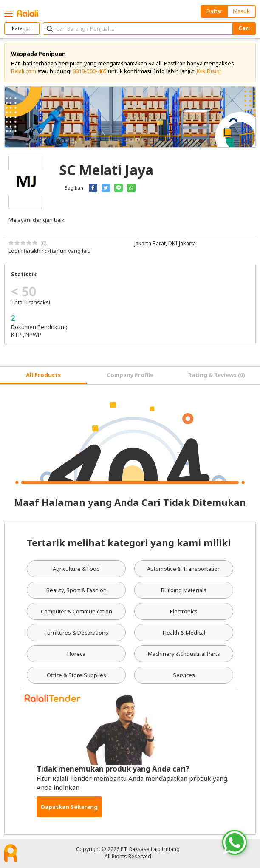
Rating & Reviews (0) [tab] (217, 375)
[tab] (43, 376)
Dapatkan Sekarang (69, 807)
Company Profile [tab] (130, 375)
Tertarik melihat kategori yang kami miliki (129, 542)
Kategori (22, 28)
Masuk (241, 11)
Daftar (214, 11)
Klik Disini (209, 71)
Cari (244, 28)
